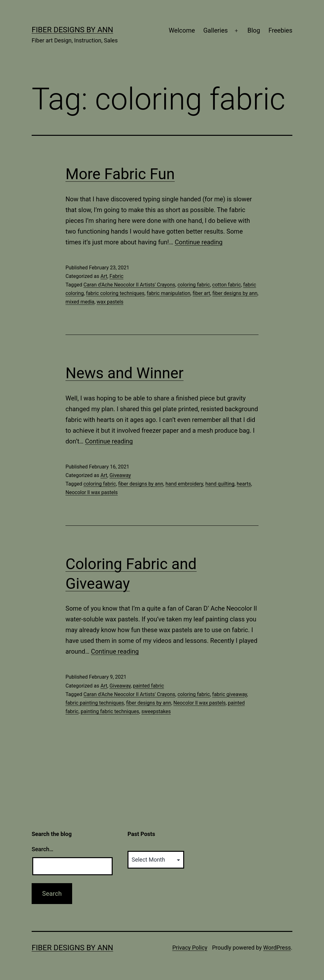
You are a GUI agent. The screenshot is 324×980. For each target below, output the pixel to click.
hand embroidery (184, 484)
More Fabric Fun (120, 174)
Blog (254, 30)
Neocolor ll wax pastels (92, 492)
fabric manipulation (169, 293)
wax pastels (110, 302)
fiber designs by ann (235, 293)
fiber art (201, 293)
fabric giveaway (230, 694)
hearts (244, 484)
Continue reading (199, 242)
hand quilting (220, 484)
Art (104, 276)
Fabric (116, 276)
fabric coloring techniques (115, 293)
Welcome (182, 30)
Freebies (280, 30)
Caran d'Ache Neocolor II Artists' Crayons (129, 285)
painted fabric (148, 686)
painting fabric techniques (110, 711)
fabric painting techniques (95, 703)
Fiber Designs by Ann (72, 30)
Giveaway (120, 475)
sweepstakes (156, 711)
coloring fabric (194, 285)
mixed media (80, 302)
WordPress (277, 948)
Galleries (215, 30)
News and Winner (125, 373)
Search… (43, 849)
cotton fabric (227, 285)
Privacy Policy (190, 948)
